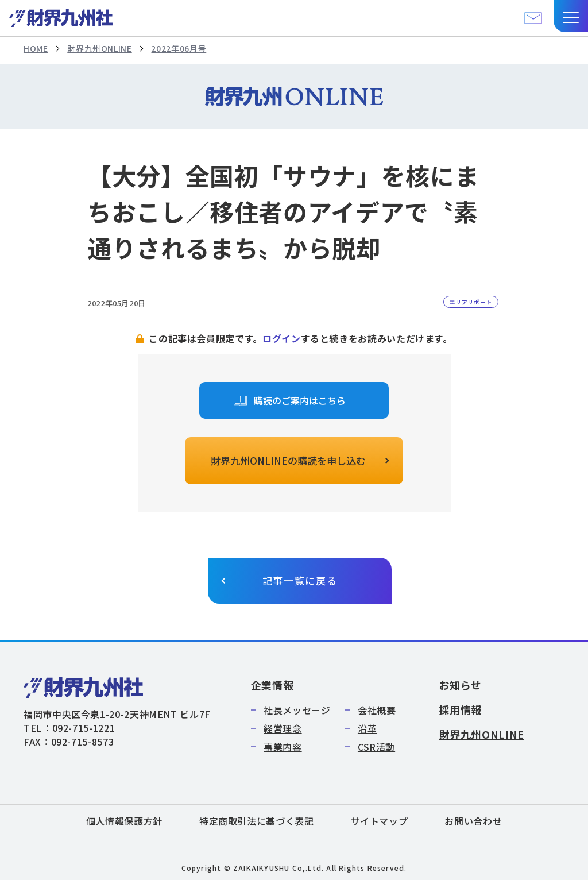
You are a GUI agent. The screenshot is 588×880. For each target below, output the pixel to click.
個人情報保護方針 (124, 821)
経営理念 (283, 728)
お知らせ (460, 685)
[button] (571, 16)
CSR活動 (376, 747)
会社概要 (377, 710)
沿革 (367, 728)
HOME (36, 48)
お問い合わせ (473, 821)
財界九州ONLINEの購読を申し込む (288, 460)
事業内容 (283, 747)
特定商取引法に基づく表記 (257, 821)
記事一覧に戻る (300, 580)
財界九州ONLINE (99, 48)
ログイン (282, 338)
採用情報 (460, 709)
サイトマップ (380, 821)
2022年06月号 (179, 48)
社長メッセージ (297, 710)
